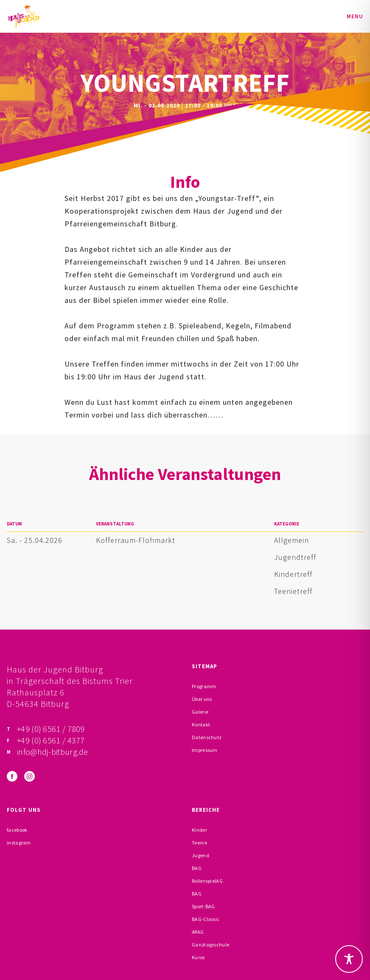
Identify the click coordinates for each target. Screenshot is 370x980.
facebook (17, 830)
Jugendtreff (295, 557)
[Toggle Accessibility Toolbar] (349, 959)
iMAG (198, 932)
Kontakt (201, 724)
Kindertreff (293, 574)
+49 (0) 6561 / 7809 (51, 729)
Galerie (200, 712)
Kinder (199, 830)
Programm (204, 686)
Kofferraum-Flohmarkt (136, 540)
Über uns (202, 699)
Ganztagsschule (210, 945)
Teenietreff (293, 591)
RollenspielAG (207, 881)
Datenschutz (207, 737)
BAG (197, 868)
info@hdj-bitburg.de (53, 752)
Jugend (200, 855)
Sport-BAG (203, 906)
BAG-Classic (206, 919)
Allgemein (292, 540)
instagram (19, 843)
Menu (355, 16)
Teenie (199, 843)
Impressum (205, 750)
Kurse (198, 957)
